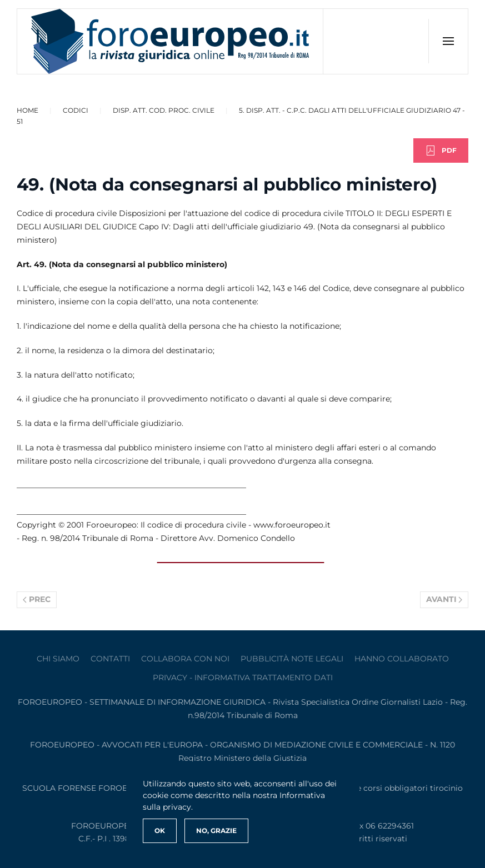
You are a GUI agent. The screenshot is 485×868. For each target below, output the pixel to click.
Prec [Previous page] (37, 599)
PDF (441, 150)
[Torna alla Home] (170, 41)
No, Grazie (216, 831)
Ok (160, 831)
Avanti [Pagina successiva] (444, 599)
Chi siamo (58, 659)
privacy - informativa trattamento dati (243, 678)
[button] (448, 41)
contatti (110, 659)
